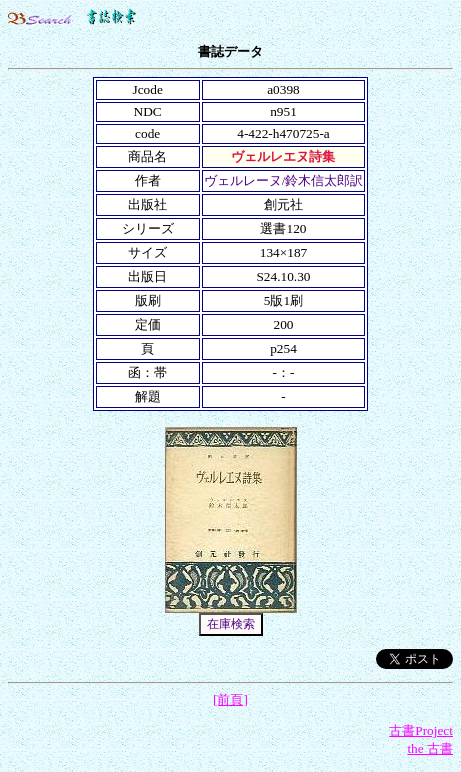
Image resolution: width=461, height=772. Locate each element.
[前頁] (230, 699)
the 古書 (430, 748)
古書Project (421, 730)
